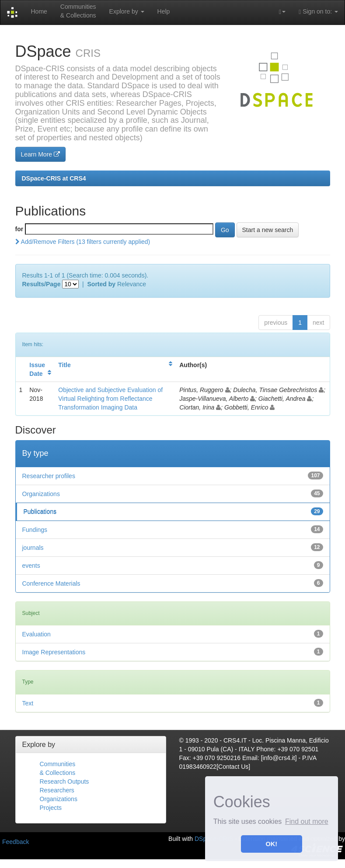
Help (164, 11)
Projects (51, 808)
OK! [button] (272, 844)
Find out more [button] (307, 821)
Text (28, 703)
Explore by (127, 11)
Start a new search (268, 230)
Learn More (40, 154)
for (19, 229)
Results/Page (42, 284)
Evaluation (37, 634)
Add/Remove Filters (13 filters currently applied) (83, 242)
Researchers (57, 790)
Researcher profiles (49, 476)
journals (33, 548)
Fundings (35, 530)
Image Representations (54, 652)
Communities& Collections (78, 11)
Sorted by (102, 284)
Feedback (16, 842)
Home (39, 11)
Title (64, 365)
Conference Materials (51, 583)
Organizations (41, 494)
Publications (40, 512)
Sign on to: (318, 12)
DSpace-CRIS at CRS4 (54, 178)
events (31, 566)
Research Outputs (64, 781)
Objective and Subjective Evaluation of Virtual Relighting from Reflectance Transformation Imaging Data (110, 399)
